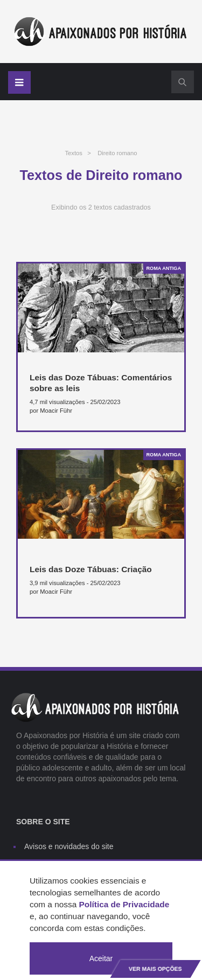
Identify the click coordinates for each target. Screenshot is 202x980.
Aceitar (101, 958)
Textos (73, 153)
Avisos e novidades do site (69, 846)
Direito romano (117, 153)
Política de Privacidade (124, 904)
